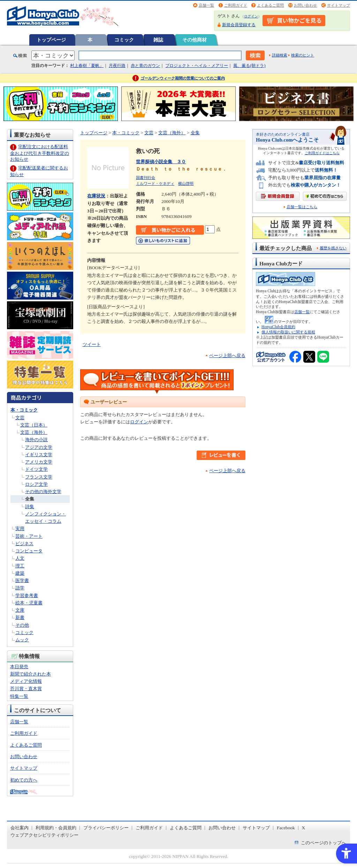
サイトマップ (339, 5)
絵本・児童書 (29, 603)
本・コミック (24, 410)
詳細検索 (280, 55)
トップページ (51, 40)
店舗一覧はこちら (302, 207)
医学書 (22, 580)
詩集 (30, 507)
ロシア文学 (36, 484)
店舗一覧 (206, 5)
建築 (20, 573)
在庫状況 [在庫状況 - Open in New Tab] (96, 196)
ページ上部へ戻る (227, 356)
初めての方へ (24, 780)
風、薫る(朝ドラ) (249, 66)
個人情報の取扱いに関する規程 (288, 332)
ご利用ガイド (236, 5)
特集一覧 (19, 696)
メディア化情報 (26, 681)
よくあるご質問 (270, 5)
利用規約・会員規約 (56, 828)
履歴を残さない (333, 248)
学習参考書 (27, 595)
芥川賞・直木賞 (26, 689)
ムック (22, 640)
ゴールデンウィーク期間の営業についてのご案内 (183, 78)
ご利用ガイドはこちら (322, 153)
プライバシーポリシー (106, 828)
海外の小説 (36, 440)
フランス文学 (39, 477)
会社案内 (20, 828)
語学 (20, 588)
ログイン (251, 16)
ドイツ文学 (36, 469)
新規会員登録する (239, 25)
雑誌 (158, 40)
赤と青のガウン (145, 66)
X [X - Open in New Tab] (304, 828)
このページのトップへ (324, 843)
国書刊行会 (146, 178)
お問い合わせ (305, 5)
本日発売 (19, 667)
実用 (20, 529)
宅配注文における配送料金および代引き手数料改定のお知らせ (40, 153)
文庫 (20, 610)
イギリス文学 (39, 455)
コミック (124, 40)
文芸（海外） (34, 432)
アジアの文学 (39, 447)
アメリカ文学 (39, 462)
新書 (20, 617)
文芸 (20, 418)
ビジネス (24, 544)
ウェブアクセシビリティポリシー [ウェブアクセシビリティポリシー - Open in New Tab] (44, 835)
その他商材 (195, 40)
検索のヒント (303, 55)
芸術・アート (29, 536)
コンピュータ (29, 551)
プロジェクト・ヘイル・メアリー (197, 66)
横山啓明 (186, 183)
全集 (30, 499)
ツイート (92, 344)
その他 (22, 625)
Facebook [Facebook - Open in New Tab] (286, 828)
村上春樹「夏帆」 (87, 66)
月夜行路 (117, 66)
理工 (20, 566)
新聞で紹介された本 (31, 674)
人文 (20, 558)
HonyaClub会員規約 (278, 327)
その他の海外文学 (43, 492)
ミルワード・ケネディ (155, 183)
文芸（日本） (34, 425)
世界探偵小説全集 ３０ (161, 162)
